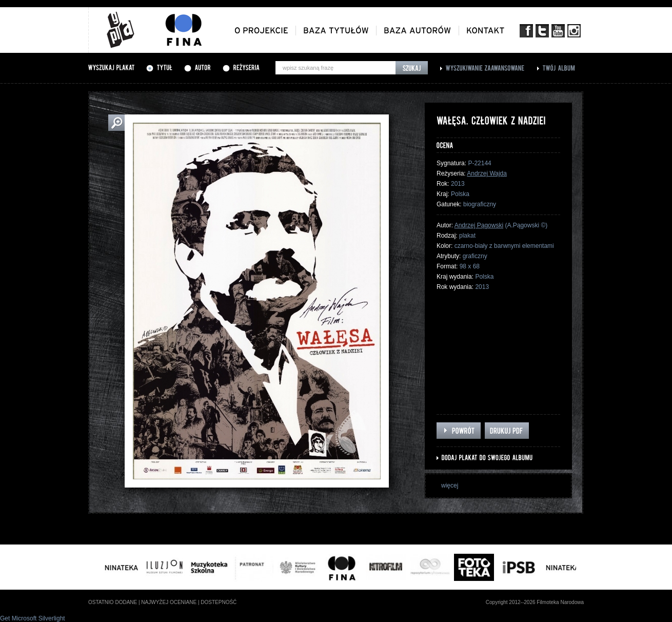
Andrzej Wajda (487, 173)
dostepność (219, 602)
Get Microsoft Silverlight (33, 618)
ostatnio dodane (113, 602)
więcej (450, 485)
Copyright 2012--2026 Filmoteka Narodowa (535, 602)
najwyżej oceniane (169, 602)
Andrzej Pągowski (479, 225)
